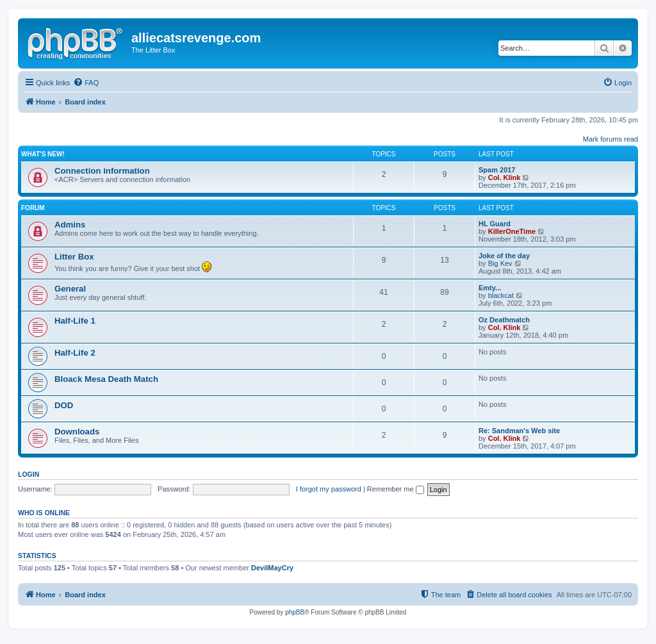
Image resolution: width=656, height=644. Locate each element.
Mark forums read (611, 139)
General (70, 289)
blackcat (501, 295)
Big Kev (500, 263)
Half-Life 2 (75, 353)
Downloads (77, 432)
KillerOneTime (512, 231)
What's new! (43, 154)
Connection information (102, 171)
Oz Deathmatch (504, 320)
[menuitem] (86, 83)
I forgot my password (329, 489)
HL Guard (495, 224)
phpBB (295, 612)
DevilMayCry (272, 568)
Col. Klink (504, 178)
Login (29, 474)
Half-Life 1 (75, 321)
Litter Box (74, 257)
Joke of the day (504, 256)
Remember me (396, 489)
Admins (70, 225)
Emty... (490, 288)
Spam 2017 (497, 170)
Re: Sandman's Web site (519, 431)
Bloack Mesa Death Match (106, 379)
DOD (64, 405)
